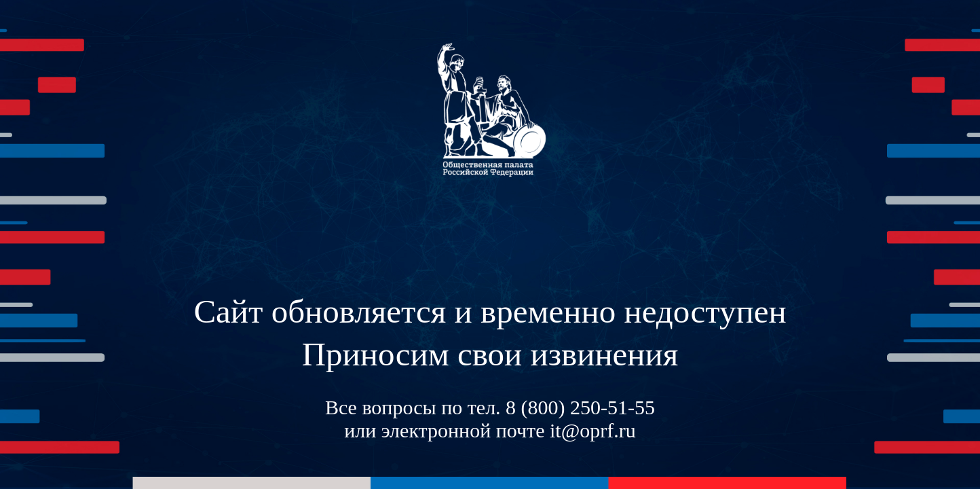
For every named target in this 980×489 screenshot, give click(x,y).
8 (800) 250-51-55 (580, 407)
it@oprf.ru (593, 430)
